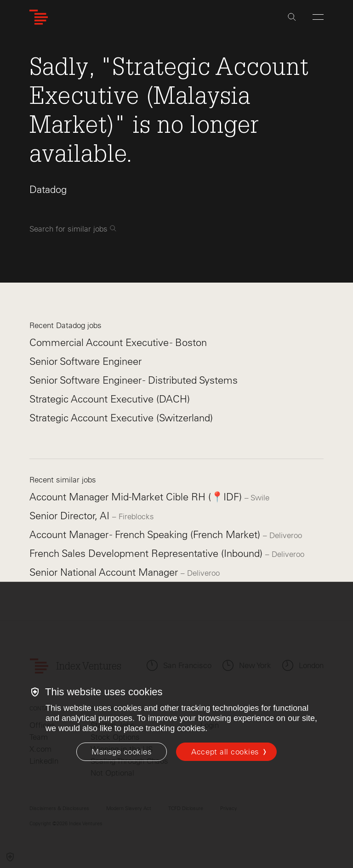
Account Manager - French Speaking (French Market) (146, 535)
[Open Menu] (318, 17)
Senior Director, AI (71, 516)
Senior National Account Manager (105, 572)
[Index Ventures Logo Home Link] (39, 17)
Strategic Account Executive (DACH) (110, 399)
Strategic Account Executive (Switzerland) (121, 418)
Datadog (48, 190)
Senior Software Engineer (85, 361)
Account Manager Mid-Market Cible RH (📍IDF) (137, 497)
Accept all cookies (225, 752)
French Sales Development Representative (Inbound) (147, 553)
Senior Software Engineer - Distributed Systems (134, 380)
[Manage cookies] (122, 752)
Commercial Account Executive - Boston (118, 343)
